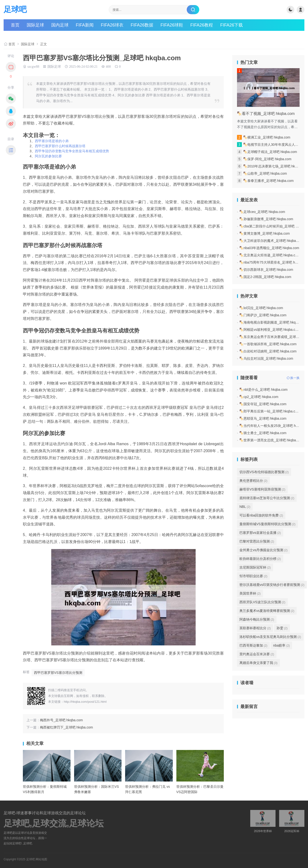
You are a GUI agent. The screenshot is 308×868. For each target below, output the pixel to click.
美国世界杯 (250, 593)
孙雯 (282, 628)
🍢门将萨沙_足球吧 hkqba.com (263, 315)
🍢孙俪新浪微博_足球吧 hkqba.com (266, 219)
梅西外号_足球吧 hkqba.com (61, 720)
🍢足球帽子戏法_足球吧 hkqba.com (270, 152)
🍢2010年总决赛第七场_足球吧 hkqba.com (276, 166)
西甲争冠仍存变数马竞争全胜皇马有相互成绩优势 (72, 151)
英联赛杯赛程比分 (255, 628)
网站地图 (41, 859)
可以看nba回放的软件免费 (261, 515)
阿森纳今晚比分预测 (257, 619)
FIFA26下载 (231, 25)
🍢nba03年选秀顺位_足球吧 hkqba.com (269, 248)
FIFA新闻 (85, 25)
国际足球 (35, 25)
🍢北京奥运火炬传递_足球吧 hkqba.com (270, 255)
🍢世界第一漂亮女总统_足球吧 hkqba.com (271, 440)
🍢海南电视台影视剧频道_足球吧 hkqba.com (273, 322)
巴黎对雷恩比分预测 (257, 541)
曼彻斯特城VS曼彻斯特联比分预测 (267, 524)
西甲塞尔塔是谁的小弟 (52, 141)
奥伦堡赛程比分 (253, 481)
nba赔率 (281, 645)
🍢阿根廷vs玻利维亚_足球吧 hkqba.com (270, 330)
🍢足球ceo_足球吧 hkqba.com (262, 212)
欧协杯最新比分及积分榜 (260, 559)
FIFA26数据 (142, 25)
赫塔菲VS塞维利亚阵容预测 (262, 489)
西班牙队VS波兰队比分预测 (262, 602)
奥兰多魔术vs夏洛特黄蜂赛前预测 (267, 611)
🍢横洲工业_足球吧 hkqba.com (267, 137)
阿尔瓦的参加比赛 (48, 156)
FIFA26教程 (202, 25)
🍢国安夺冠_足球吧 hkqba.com (263, 404)
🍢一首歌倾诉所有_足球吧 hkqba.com (268, 344)
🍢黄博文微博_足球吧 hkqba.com (265, 233)
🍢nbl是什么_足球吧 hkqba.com (263, 390)
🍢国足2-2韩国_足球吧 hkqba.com (265, 277)
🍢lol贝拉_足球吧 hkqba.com (261, 308)
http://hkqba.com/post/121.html (85, 702)
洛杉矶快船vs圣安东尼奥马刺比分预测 (270, 637)
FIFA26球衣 (112, 25)
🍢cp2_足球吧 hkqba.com (259, 397)
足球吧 (15, 9)
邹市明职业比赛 (253, 576)
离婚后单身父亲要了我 (258, 663)
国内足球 (60, 25)
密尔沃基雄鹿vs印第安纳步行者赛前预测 (272, 585)
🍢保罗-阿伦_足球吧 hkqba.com (267, 159)
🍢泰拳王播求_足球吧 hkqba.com (268, 181)
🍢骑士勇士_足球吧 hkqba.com (263, 433)
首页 (15, 25)
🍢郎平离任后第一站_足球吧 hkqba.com (270, 411)
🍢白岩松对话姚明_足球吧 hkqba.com (268, 351)
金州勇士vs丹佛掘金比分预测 (263, 550)
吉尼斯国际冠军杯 (255, 567)
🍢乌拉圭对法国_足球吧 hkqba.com (266, 358)
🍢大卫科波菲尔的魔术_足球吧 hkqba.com (271, 241)
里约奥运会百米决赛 (257, 654)
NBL (245, 507)
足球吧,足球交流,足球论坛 (54, 823)
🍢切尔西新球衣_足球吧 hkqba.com (266, 270)
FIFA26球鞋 (172, 25)
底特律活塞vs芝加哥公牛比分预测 (267, 498)
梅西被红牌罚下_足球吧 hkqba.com (66, 727)
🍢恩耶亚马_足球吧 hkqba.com (263, 418)
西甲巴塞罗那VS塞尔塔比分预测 (58, 673)
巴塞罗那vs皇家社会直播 (260, 533)
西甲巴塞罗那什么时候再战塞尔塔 (60, 146)
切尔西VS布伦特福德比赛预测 (264, 472)
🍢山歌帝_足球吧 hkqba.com (265, 173)
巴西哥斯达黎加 (253, 645)
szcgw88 (33, 66)
